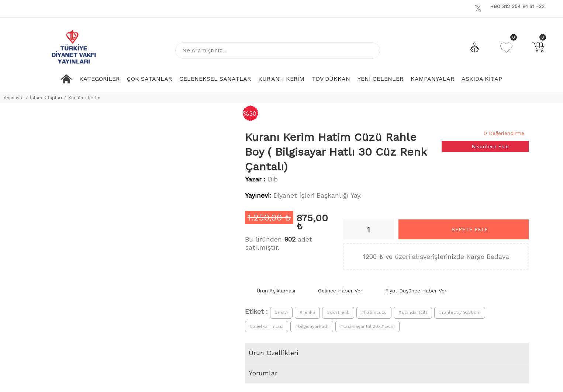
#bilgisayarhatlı (312, 326)
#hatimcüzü (374, 312)
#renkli (307, 312)
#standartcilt (413, 312)
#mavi (281, 312)
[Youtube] (487, 8)
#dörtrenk (338, 312)
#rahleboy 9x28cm (460, 312)
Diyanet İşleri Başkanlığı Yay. (317, 195)
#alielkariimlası (267, 326)
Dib (273, 179)
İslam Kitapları (46, 98)
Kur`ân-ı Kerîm (84, 98)
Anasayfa (14, 98)
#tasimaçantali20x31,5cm (367, 326)
